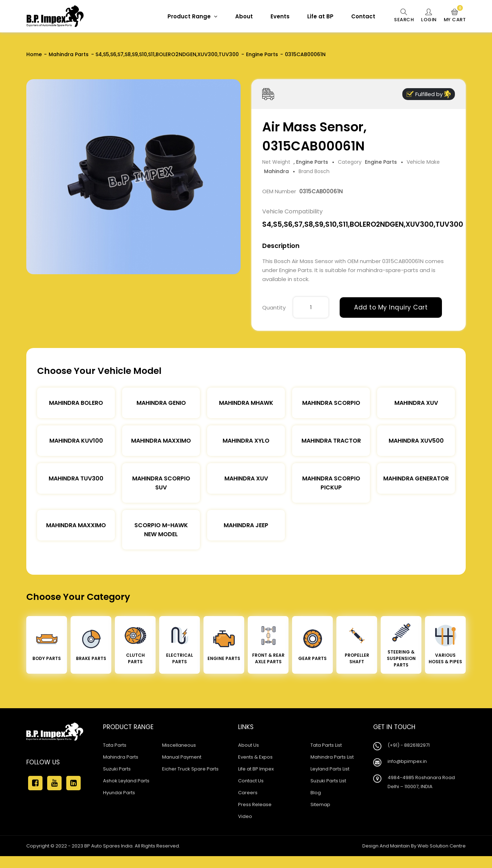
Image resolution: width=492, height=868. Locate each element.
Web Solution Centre (442, 846)
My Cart (455, 16)
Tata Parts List (326, 745)
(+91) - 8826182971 (409, 745)
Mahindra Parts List (332, 757)
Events (279, 16)
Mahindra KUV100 (76, 441)
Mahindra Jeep (246, 525)
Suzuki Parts (117, 769)
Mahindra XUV (416, 403)
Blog (316, 793)
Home (34, 54)
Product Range (191, 16)
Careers (248, 793)
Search (403, 16)
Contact (362, 16)
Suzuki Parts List (328, 781)
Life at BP (319, 16)
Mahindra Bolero (76, 403)
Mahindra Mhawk (246, 403)
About (243, 16)
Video (245, 816)
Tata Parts (115, 745)
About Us (249, 745)
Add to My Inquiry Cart (391, 307)
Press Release (255, 804)
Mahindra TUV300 (76, 478)
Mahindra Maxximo (161, 441)
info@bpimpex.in (407, 761)
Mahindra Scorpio (331, 403)
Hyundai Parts (119, 793)
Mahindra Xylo (246, 441)
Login (428, 16)
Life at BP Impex (256, 769)
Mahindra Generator (416, 478)
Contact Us (251, 781)
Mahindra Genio (161, 403)
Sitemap (320, 804)
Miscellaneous (179, 745)
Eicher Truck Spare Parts (190, 769)
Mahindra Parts (69, 54)
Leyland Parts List (330, 769)
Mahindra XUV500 (416, 441)
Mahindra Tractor (331, 441)
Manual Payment (182, 757)
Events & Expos (255, 757)
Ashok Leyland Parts (126, 781)
